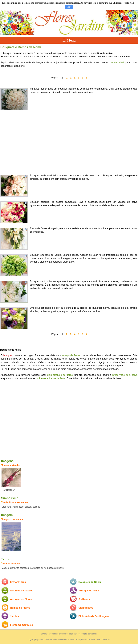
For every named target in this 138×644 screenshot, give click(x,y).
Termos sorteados (12, 564)
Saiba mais (129, 3)
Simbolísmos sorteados (15, 502)
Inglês (31, 640)
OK (69, 7)
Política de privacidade (91, 640)
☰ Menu (69, 40)
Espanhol (39, 640)
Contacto (106, 640)
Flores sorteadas (11, 465)
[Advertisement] (69, 141)
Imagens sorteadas (12, 519)
